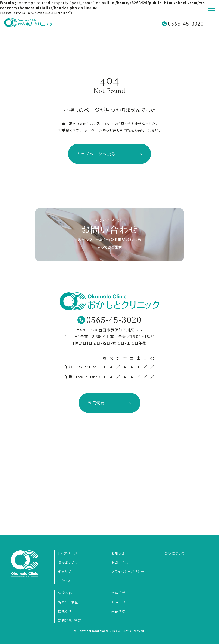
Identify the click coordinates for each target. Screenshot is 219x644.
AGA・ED (118, 602)
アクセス (64, 581)
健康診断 (65, 611)
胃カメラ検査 (68, 602)
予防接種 (118, 593)
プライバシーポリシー (128, 571)
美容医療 (118, 611)
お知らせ (118, 553)
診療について (175, 553)
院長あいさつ (68, 562)
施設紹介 (65, 571)
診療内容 (65, 593)
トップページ (68, 553)
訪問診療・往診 (70, 620)
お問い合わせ (122, 562)
